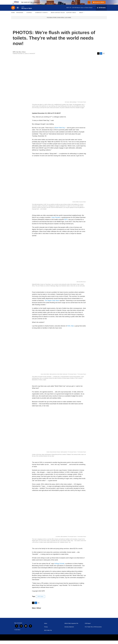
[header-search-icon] (89, 4)
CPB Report (88, 627)
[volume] (18, 11)
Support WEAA (71, 16)
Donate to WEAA (100, 4)
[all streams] (101, 11)
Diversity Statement (69, 630)
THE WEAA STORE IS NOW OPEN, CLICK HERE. (59, 21)
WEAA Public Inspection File (71, 627)
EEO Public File (48, 634)
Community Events (41, 16)
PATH (66, 223)
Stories (29, 16)
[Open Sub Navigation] (24, 16)
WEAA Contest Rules (58, 16)
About (81, 16)
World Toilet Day (60, 131)
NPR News (40, 600)
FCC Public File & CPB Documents (93, 630)
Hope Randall (56, 221)
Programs (20, 16)
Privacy (46, 630)
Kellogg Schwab (59, 567)
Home (13, 16)
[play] (13, 11)
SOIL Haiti (70, 329)
